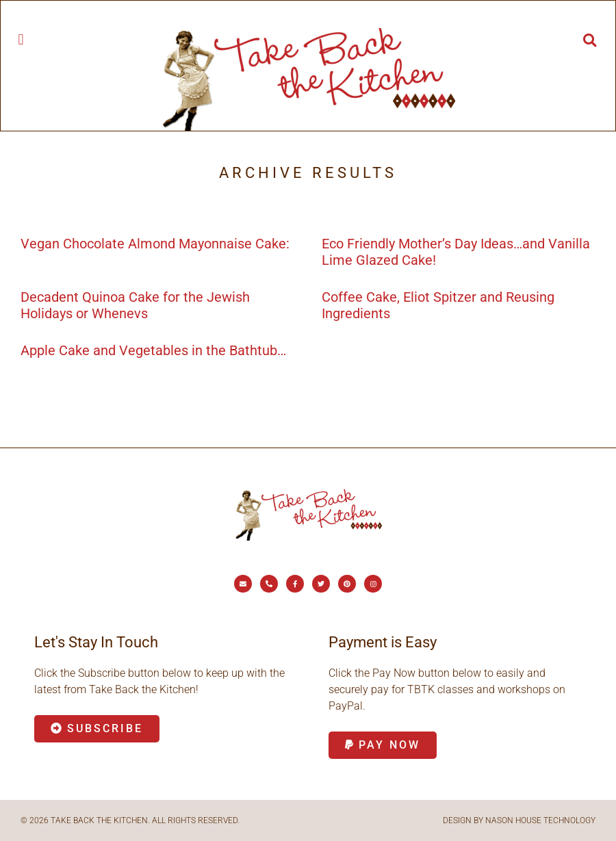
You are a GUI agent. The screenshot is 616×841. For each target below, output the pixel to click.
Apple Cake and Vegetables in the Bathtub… (153, 350)
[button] (21, 39)
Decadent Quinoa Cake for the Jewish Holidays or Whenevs (135, 305)
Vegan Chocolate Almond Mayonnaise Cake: (155, 244)
